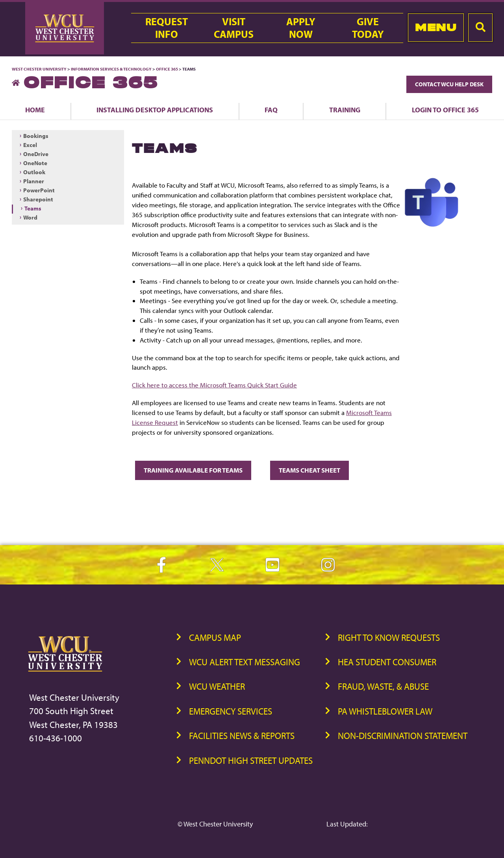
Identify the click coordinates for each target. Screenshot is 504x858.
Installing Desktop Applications (155, 110)
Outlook (34, 172)
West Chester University (39, 69)
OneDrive (36, 154)
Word (30, 217)
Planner (34, 181)
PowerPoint (39, 190)
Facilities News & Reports (242, 736)
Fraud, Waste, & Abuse (383, 686)
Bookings (36, 136)
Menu (436, 27)
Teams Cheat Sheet (309, 470)
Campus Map (215, 637)
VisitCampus (234, 28)
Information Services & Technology (112, 69)
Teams (33, 208)
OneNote (35, 163)
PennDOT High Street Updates (251, 760)
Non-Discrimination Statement (403, 736)
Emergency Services (231, 711)
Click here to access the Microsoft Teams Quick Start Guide (214, 385)
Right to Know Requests (389, 637)
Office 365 (167, 69)
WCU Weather (217, 686)
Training (345, 110)
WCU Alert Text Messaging (245, 662)
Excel (30, 145)
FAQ (271, 110)
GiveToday (368, 28)
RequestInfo (167, 28)
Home (35, 110)
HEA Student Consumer (387, 662)
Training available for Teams (193, 470)
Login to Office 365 (445, 110)
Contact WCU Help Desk (449, 84)
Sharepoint (38, 199)
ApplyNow (301, 28)
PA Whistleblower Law (385, 711)
